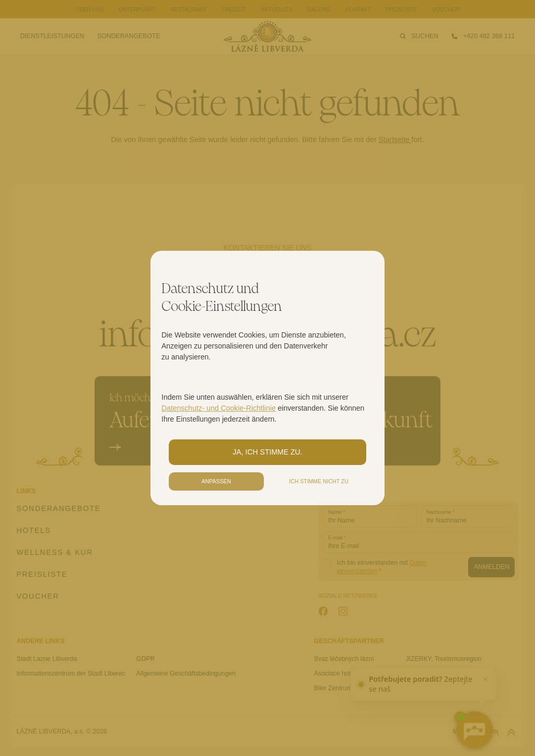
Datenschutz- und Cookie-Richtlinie (219, 408)
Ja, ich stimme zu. (268, 452)
